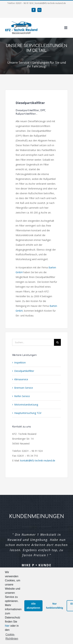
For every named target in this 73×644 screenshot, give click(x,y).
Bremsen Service (24, 388)
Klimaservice (21, 379)
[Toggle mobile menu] (66, 28)
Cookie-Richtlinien (12, 637)
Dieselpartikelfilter (24, 371)
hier (7, 626)
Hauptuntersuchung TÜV (28, 413)
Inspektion (20, 362)
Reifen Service (22, 396)
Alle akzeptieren (33, 606)
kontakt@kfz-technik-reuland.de (38, 460)
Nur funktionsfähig (55, 606)
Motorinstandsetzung (26, 405)
